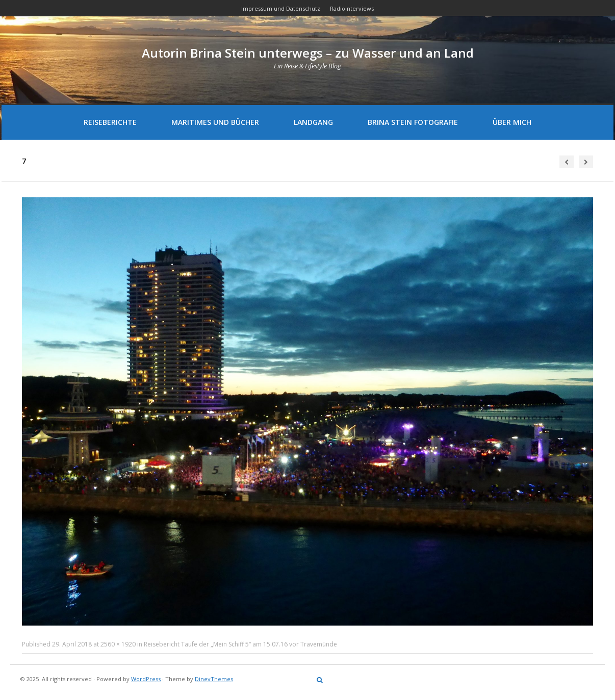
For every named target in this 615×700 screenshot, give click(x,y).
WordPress (146, 679)
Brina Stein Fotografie (413, 122)
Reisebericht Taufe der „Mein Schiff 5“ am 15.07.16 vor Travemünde (240, 644)
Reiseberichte (110, 122)
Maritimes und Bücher (215, 122)
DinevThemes (214, 679)
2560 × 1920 (118, 644)
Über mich (512, 122)
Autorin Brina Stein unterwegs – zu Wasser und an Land (308, 53)
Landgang (313, 122)
